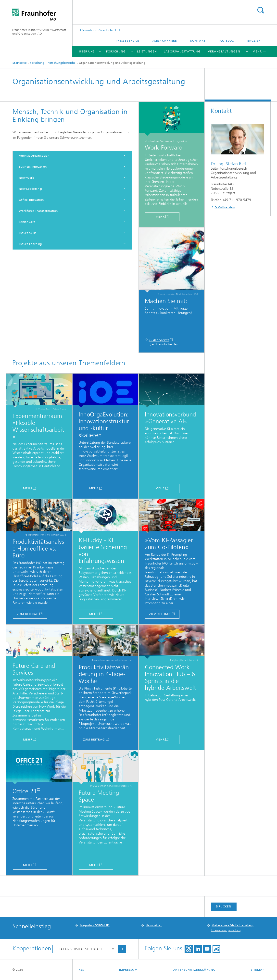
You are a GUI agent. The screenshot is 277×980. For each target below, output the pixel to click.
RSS (81, 970)
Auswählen (122, 949)
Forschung (116, 51)
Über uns (87, 51)
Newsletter (154, 925)
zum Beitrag (28, 614)
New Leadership (30, 189)
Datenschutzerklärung (194, 970)
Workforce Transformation (38, 211)
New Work (26, 178)
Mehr (94, 614)
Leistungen (147, 51)
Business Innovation (33, 167)
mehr (160, 217)
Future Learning (30, 244)
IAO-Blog (226, 41)
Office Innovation (31, 200)
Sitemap (258, 970)
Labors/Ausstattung (182, 51)
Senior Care (27, 222)
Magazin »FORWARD (95, 925)
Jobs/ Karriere (165, 41)
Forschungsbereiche (62, 63)
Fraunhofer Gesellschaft (99, 30)
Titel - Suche (261, 10)
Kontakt (198, 41)
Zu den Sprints (159, 340)
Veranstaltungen (224, 51)
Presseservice (128, 41)
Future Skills (28, 233)
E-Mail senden (225, 207)
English (254, 41)
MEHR (160, 488)
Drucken (224, 906)
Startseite (20, 63)
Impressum (128, 970)
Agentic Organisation (34, 156)
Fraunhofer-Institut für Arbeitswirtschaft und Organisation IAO (39, 32)
